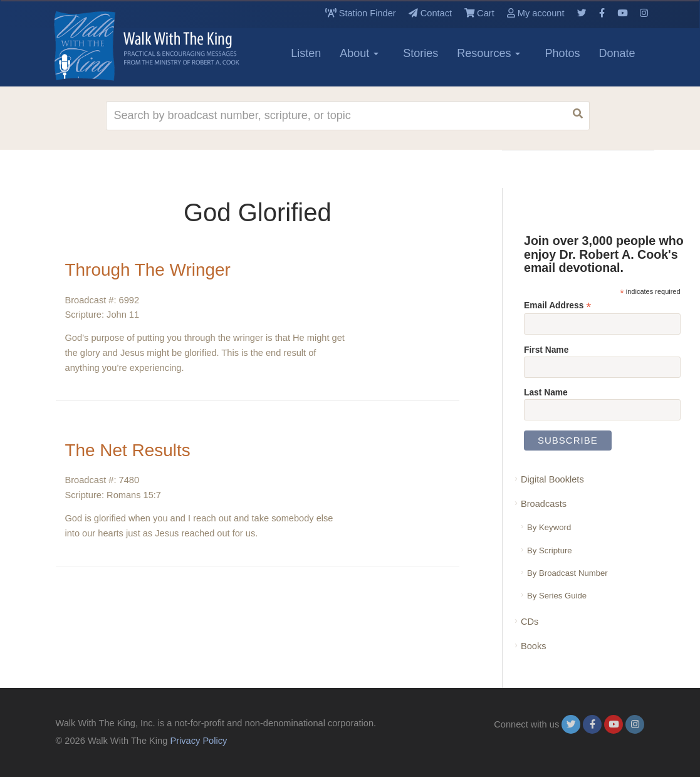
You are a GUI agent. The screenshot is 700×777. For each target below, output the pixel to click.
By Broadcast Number (567, 573)
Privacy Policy (198, 741)
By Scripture (550, 550)
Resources (488, 53)
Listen (306, 53)
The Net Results (128, 450)
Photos (562, 53)
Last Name (546, 392)
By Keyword (549, 527)
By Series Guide (557, 596)
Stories (421, 53)
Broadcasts (544, 504)
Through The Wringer (148, 270)
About (359, 53)
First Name (546, 350)
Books (534, 646)
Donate (617, 53)
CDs (530, 622)
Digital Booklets (552, 479)
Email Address (557, 305)
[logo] (112, 46)
